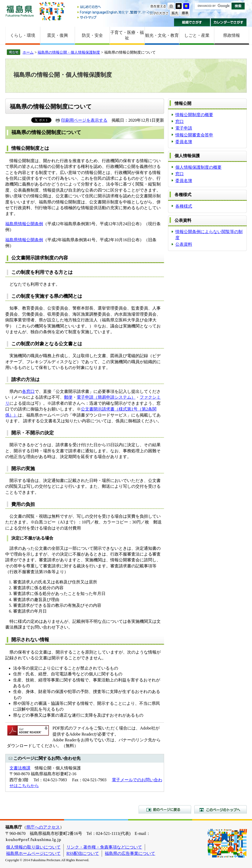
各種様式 (184, 206)
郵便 (68, 397)
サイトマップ (116, 17)
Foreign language (116, 12)
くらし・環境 (23, 35)
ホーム (28, 52)
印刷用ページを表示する (84, 120)
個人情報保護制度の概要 (198, 167)
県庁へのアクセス (43, 827)
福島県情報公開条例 (24, 224)
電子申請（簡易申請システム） (106, 397)
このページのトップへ (220, 809)
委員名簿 (184, 142)
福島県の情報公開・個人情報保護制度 (69, 52)
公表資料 (184, 244)
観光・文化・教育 (162, 35)
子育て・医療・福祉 (127, 35)
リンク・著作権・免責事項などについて (104, 847)
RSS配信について (83, 853)
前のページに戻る (165, 809)
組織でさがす (192, 22)
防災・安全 (92, 35)
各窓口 (28, 391)
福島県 (20, 11)
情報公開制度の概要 (194, 115)
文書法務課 (20, 768)
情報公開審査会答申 (194, 135)
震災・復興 (57, 35)
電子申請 (184, 128)
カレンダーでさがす (229, 22)
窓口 (180, 122)
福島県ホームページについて (33, 853)
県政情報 (232, 35)
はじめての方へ (116, 7)
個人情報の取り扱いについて (33, 847)
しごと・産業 (197, 35)
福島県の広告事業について (130, 853)
